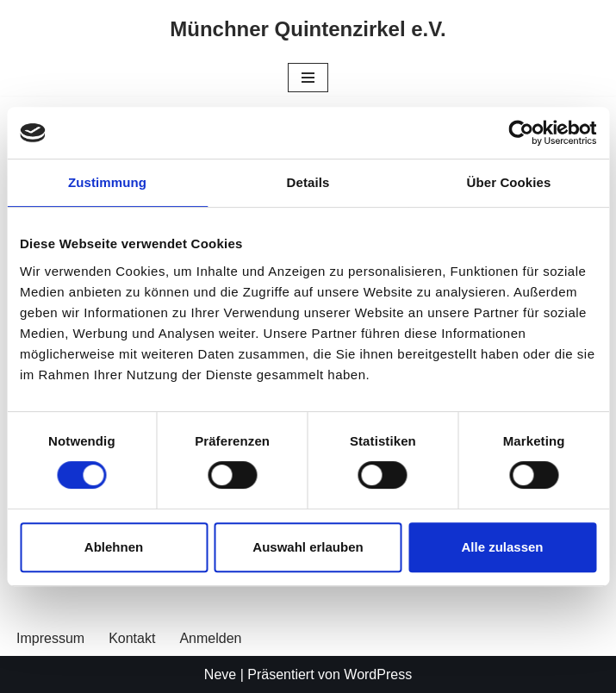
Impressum (50, 638)
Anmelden (210, 638)
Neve (220, 674)
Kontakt (132, 638)
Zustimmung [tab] (107, 182)
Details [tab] (308, 182)
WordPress (378, 674)
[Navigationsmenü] (308, 78)
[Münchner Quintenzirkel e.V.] (308, 30)
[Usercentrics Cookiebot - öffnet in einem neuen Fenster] (521, 133)
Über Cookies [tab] (509, 182)
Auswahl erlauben (308, 547)
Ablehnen (114, 547)
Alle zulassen (502, 547)
